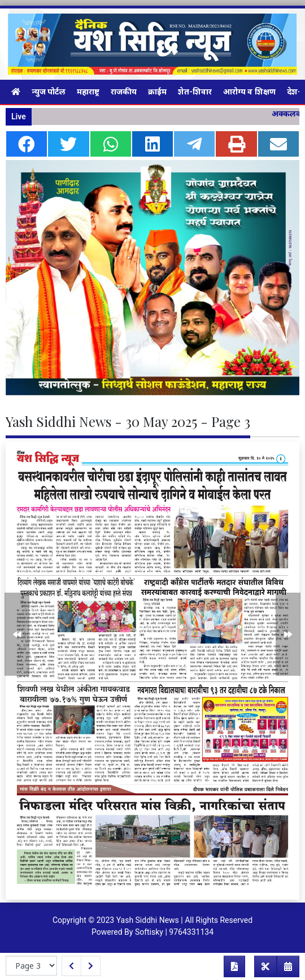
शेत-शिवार (195, 92)
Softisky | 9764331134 (174, 932)
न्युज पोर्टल (49, 92)
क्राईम (157, 92)
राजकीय (124, 92)
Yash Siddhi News (148, 920)
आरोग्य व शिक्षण (249, 92)
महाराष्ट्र (88, 92)
